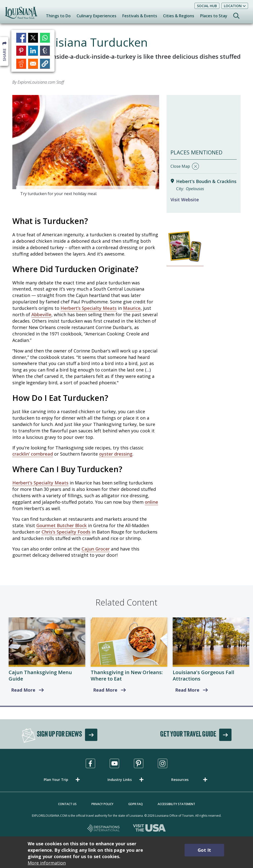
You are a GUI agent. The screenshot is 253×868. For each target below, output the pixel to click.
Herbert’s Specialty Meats (89, 308)
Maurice (132, 308)
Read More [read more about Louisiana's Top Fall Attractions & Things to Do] (187, 690)
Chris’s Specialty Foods (66, 532)
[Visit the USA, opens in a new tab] (149, 829)
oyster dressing (116, 454)
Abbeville (41, 314)
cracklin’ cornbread (33, 454)
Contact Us (67, 804)
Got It (204, 850)
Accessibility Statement (176, 804)
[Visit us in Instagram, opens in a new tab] (163, 763)
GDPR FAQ (136, 804)
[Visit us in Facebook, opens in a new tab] (90, 763)
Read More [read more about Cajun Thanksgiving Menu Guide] (23, 690)
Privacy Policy (102, 804)
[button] (63, 780)
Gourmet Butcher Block (62, 525)
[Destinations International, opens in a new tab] (104, 829)
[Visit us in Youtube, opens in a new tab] (114, 763)
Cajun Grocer (96, 549)
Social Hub (207, 6)
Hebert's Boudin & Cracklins (206, 181)
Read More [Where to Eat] (105, 690)
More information (47, 863)
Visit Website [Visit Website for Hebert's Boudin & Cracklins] (185, 200)
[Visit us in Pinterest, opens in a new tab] (139, 763)
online (151, 502)
